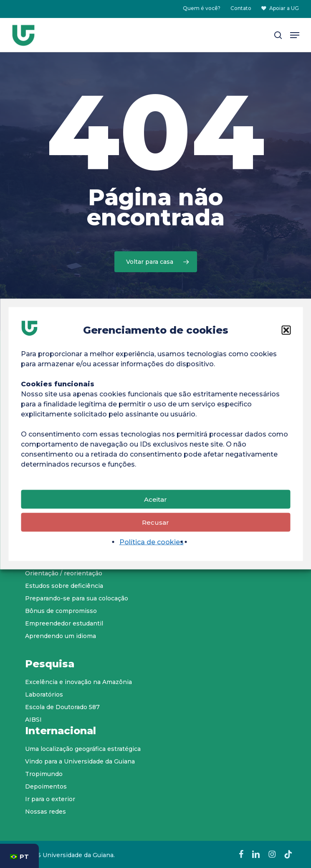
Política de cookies (152, 543)
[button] (286, 332)
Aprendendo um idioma (61, 636)
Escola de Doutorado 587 (62, 707)
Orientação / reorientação (64, 573)
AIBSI (33, 720)
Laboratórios (44, 694)
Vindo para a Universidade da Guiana (80, 761)
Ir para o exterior (50, 799)
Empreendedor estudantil (64, 623)
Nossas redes (46, 812)
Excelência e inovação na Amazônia (78, 682)
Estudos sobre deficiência (64, 586)
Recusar (155, 523)
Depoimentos (46, 786)
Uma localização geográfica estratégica (83, 749)
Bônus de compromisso (61, 611)
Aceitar (155, 500)
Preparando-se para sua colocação (77, 598)
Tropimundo (44, 774)
